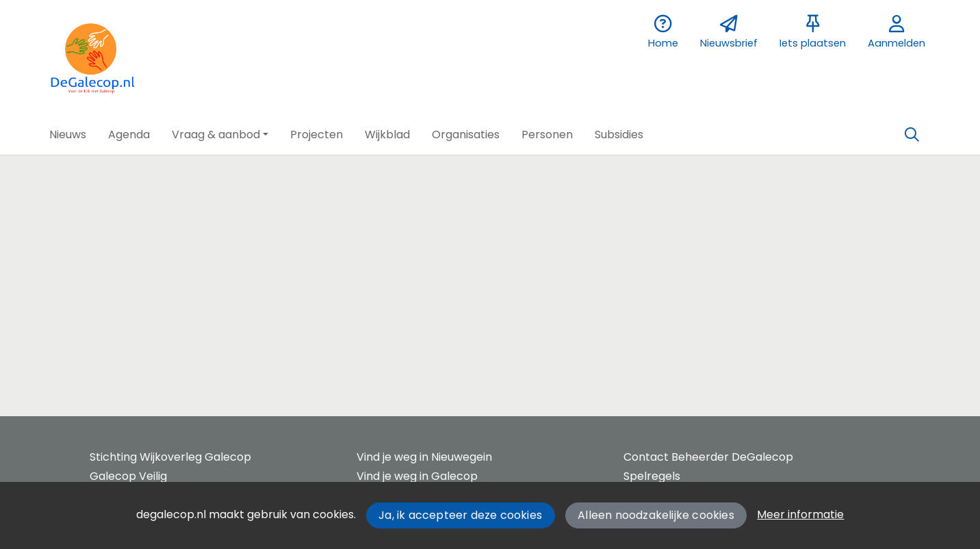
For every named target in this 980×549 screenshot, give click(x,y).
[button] (68, 135)
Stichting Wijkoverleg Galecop (170, 457)
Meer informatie (800, 514)
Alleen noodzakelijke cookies (656, 515)
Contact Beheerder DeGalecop (708, 457)
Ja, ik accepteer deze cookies (460, 515)
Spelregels (652, 476)
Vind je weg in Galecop (417, 476)
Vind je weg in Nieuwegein (424, 457)
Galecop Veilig (128, 476)
